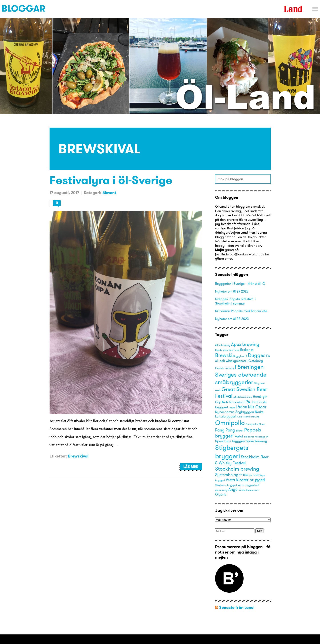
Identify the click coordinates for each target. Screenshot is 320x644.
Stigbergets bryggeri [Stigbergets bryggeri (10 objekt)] (232, 452)
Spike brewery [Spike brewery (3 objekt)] (256, 441)
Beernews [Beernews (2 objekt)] (234, 350)
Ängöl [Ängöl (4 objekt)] (233, 489)
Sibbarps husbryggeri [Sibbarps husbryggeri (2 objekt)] (256, 437)
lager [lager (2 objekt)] (232, 408)
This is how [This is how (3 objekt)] (251, 475)
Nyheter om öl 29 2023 (232, 291)
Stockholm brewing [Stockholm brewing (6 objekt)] (237, 469)
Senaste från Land (236, 607)
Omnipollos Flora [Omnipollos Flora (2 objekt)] (255, 424)
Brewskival (78, 456)
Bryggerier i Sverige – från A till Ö (240, 284)
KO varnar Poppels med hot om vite (241, 311)
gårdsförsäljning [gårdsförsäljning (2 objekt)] (243, 397)
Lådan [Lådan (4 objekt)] (241, 407)
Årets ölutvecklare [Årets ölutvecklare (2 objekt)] (249, 490)
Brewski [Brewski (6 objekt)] (224, 355)
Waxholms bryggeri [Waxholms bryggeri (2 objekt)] (226, 485)
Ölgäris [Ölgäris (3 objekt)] (221, 494)
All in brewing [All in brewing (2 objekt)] (223, 345)
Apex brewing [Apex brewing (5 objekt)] (245, 344)
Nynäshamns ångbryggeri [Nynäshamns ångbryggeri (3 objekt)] (235, 412)
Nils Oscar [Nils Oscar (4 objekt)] (257, 407)
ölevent (109, 193)
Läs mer (191, 467)
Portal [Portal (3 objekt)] (239, 436)
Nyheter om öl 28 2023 (232, 319)
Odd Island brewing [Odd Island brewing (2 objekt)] (248, 417)
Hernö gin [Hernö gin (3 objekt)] (260, 397)
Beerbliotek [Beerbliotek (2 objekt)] (221, 350)
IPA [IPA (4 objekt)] (247, 402)
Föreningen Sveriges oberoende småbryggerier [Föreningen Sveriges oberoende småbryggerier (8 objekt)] (241, 374)
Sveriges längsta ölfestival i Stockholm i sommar (236, 301)
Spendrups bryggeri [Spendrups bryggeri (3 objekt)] (230, 441)
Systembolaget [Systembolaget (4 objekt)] (228, 475)
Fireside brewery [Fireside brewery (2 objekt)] (224, 368)
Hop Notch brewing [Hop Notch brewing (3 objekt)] (229, 402)
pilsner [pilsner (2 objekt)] (240, 431)
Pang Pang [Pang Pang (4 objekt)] (225, 430)
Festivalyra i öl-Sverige (111, 180)
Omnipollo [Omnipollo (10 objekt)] (230, 423)
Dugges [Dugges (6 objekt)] (257, 355)
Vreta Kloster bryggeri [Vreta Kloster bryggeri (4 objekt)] (245, 480)
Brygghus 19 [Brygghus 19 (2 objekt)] (240, 356)
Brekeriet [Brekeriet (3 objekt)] (247, 350)
